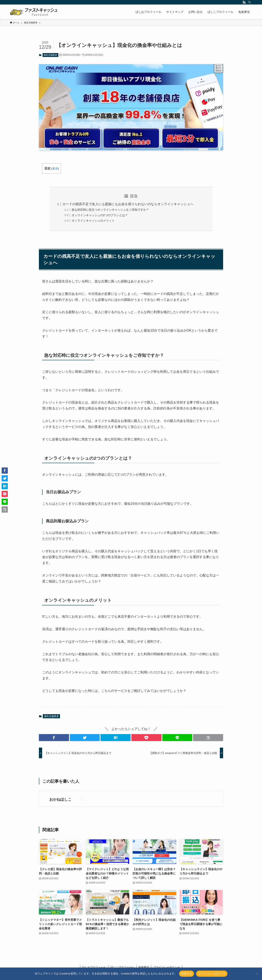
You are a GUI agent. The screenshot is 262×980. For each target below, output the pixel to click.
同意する (187, 974)
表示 (55, 169)
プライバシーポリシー (212, 974)
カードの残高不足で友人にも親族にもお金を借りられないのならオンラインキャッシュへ (128, 204)
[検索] (250, 2)
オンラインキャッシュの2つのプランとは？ (100, 215)
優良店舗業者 (50, 55)
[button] (54, 738)
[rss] (244, 2)
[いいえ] (257, 974)
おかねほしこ (60, 799)
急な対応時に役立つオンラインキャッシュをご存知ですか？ (110, 210)
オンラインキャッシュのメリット (93, 221)
